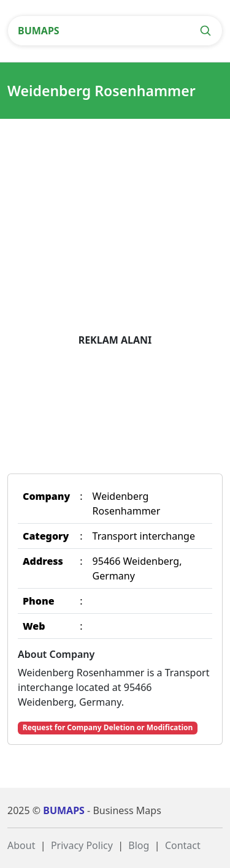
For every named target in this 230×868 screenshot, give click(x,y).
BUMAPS (39, 31)
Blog (139, 845)
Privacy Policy (82, 845)
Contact (183, 845)
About (21, 845)
